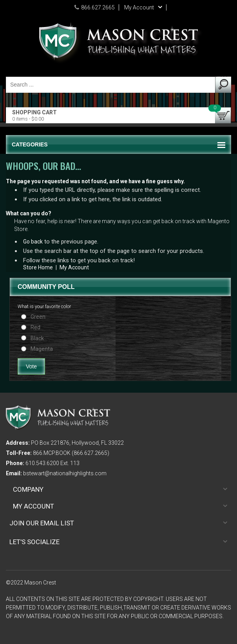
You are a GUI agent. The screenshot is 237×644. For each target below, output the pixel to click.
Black (37, 338)
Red (35, 327)
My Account (74, 267)
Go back (33, 242)
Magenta (42, 349)
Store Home (38, 267)
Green (38, 317)
